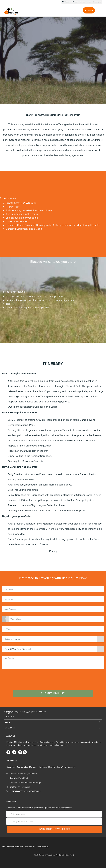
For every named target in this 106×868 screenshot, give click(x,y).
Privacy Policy (43, 847)
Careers (75, 2)
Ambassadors (86, 2)
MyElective (66, 2)
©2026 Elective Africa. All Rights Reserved (54, 855)
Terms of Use (30, 847)
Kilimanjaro (97, 2)
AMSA (8, 722)
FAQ (4, 847)
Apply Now (89, 10)
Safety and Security (15, 847)
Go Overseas (10, 728)
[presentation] (24, 678)
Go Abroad (9, 717)
